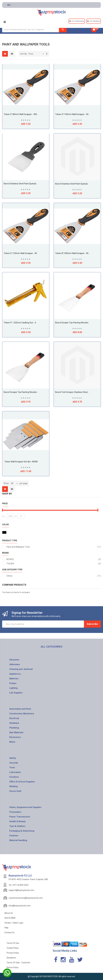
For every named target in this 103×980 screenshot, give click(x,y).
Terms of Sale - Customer (18, 963)
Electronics (15, 737)
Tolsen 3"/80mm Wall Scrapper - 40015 (21, 114)
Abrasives (14, 660)
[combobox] (34, 29)
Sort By (24, 54)
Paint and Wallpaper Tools (54, 547)
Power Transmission (20, 817)
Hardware (14, 723)
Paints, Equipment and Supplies (25, 807)
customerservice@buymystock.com (26, 898)
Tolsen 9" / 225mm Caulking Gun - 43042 (22, 323)
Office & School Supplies (22, 782)
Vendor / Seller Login (14, 923)
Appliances (15, 674)
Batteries (14, 679)
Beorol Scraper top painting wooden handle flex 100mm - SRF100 (34, 392)
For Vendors (95, 21)
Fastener (14, 836)
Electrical (14, 718)
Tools (12, 767)
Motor (12, 742)
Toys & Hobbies (17, 826)
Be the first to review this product (26, 120)
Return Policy (13, 967)
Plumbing (14, 728)
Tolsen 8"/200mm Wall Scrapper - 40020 (74, 253)
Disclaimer (11, 958)
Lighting (13, 688)
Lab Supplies (16, 693)
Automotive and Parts (20, 709)
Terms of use (13, 943)
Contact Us (9, 933)
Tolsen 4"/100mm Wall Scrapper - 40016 (74, 114)
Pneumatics (15, 812)
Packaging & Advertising (22, 831)
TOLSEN (54, 564)
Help (6, 928)
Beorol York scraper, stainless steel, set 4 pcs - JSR (79, 392)
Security (14, 763)
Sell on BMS (10, 918)
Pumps (13, 683)
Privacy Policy (13, 953)
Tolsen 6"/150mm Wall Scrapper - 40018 (22, 253)
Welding (13, 786)
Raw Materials (16, 732)
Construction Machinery (22, 714)
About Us (9, 913)
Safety (13, 758)
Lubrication (15, 772)
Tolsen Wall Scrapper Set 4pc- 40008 (21, 462)
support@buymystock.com (21, 890)
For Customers (78, 21)
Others (54, 576)
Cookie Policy (13, 948)
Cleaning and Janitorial (21, 669)
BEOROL (54, 559)
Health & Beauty (18, 821)
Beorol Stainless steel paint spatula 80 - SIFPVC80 (27, 184)
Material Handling (18, 840)
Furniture (14, 777)
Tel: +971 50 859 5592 (19, 885)
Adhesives (15, 664)
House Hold (15, 791)
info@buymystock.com (20, 906)
